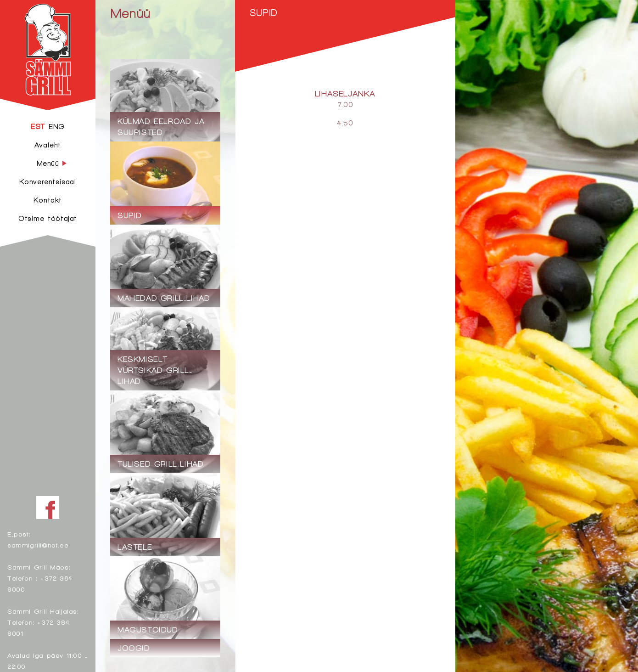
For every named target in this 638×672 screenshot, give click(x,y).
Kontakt (48, 200)
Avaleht (48, 145)
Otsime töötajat (48, 218)
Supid (264, 13)
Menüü (130, 13)
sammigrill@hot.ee (38, 545)
